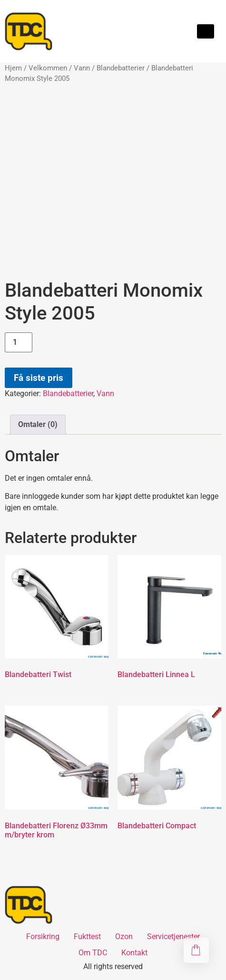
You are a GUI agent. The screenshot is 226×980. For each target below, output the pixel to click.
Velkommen (48, 68)
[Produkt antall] (19, 342)
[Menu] (206, 31)
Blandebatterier (121, 68)
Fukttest (87, 936)
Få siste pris (39, 378)
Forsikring (43, 936)
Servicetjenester (173, 936)
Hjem (13, 68)
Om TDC (93, 953)
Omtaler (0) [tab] (38, 424)
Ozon (124, 936)
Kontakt (134, 953)
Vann (82, 68)
